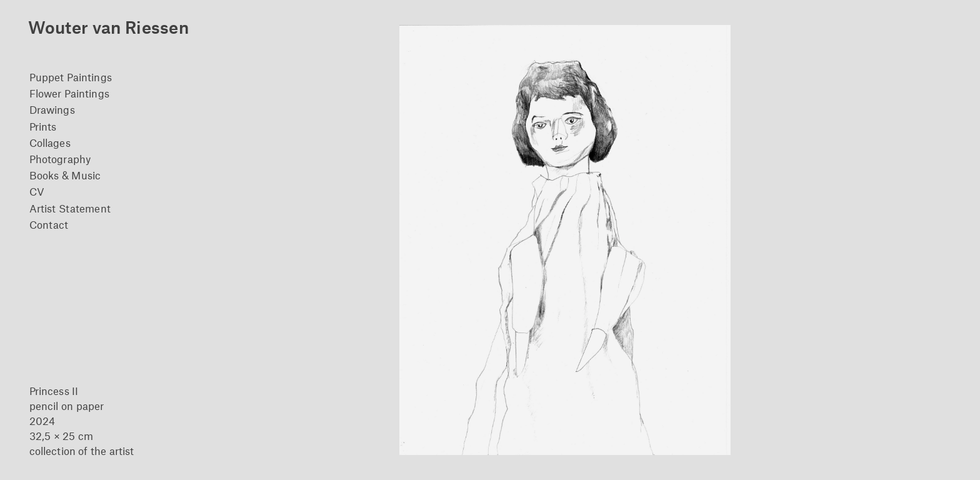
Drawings (52, 109)
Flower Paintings (69, 93)
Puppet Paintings (71, 77)
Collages (50, 142)
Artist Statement (70, 208)
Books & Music (65, 175)
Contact (49, 224)
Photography (60, 159)
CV (37, 191)
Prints (43, 126)
